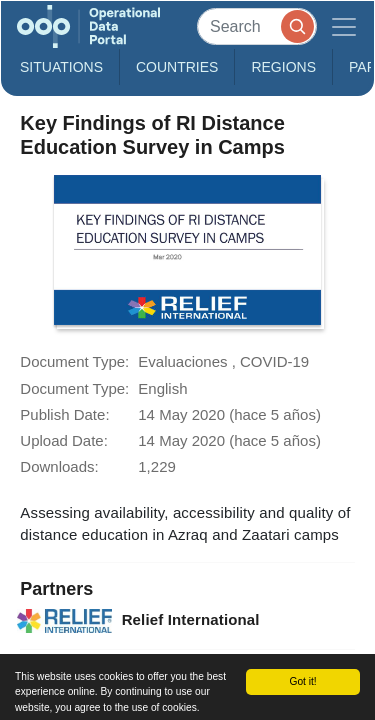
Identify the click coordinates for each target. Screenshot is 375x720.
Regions (283, 67)
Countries (177, 67)
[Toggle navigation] (344, 26)
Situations (61, 67)
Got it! (302, 681)
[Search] (257, 26)
